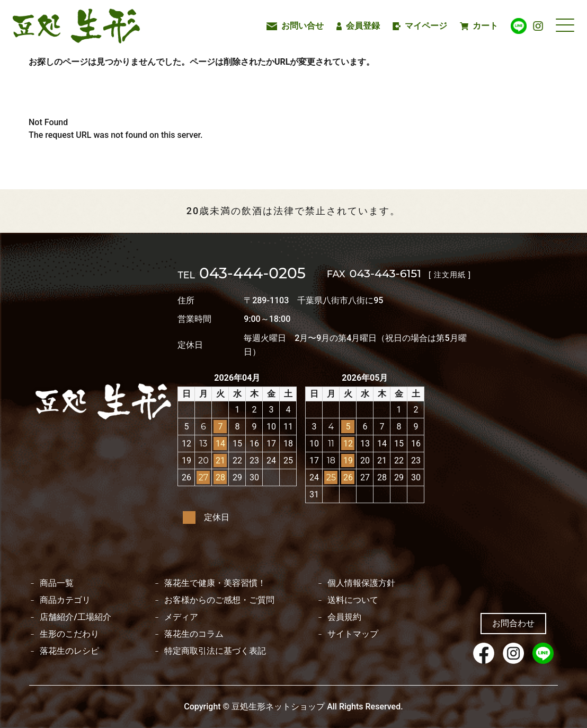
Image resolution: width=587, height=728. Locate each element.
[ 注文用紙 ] (450, 275)
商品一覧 (57, 583)
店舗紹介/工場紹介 (75, 617)
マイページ (420, 26)
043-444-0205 (241, 274)
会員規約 (344, 617)
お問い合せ (295, 26)
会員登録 (358, 26)
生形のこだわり (69, 634)
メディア (181, 617)
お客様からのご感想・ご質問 (219, 600)
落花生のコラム (194, 634)
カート (479, 26)
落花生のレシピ (69, 651)
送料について (353, 600)
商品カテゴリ (65, 600)
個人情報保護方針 (361, 583)
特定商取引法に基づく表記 (215, 651)
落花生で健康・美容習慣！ (215, 583)
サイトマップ (353, 634)
